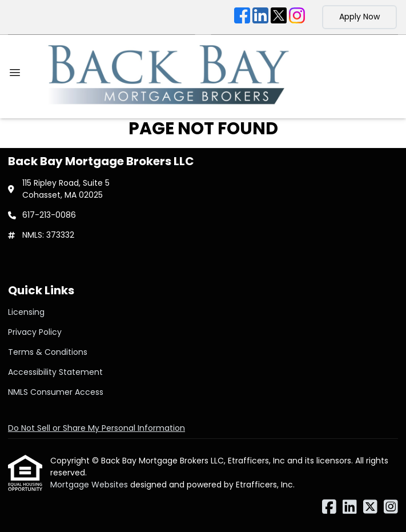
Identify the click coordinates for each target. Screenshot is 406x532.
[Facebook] (242, 17)
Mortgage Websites (90, 485)
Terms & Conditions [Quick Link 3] (48, 352)
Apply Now (359, 17)
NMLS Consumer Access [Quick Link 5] (56, 392)
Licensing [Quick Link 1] (26, 312)
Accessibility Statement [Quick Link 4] (55, 372)
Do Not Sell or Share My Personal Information (97, 428)
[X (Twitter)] (279, 17)
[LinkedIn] (260, 17)
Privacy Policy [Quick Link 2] (35, 332)
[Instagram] (297, 17)
